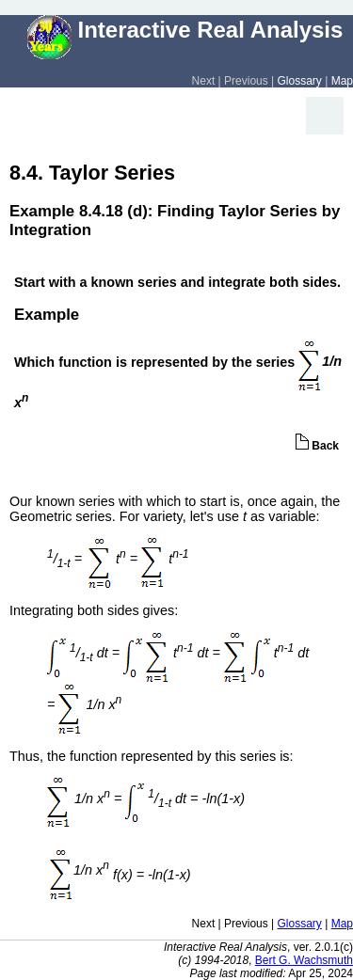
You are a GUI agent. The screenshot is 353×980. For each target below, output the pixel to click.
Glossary (300, 81)
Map (342, 81)
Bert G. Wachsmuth (304, 960)
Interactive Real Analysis (185, 30)
